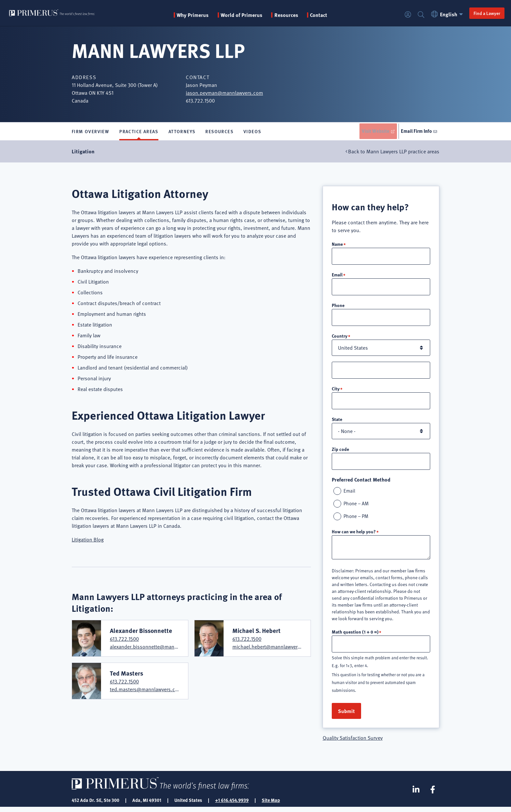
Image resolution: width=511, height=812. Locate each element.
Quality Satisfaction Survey (353, 743)
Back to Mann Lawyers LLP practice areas (394, 153)
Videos (252, 132)
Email (337, 276)
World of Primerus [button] (256, 15)
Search (416, 15)
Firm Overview (90, 132)
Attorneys (182, 132)
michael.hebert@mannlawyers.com (272, 649)
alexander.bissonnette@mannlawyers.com (158, 649)
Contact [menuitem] (333, 15)
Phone (338, 307)
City (336, 391)
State (337, 422)
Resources (219, 132)
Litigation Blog (88, 541)
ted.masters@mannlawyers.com (146, 691)
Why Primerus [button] (207, 15)
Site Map (271, 805)
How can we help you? (354, 536)
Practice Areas (139, 132)
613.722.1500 (124, 641)
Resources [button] (301, 15)
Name (337, 245)
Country (340, 338)
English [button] (443, 14)
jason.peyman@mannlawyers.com (224, 93)
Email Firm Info (415, 132)
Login (403, 15)
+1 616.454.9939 (232, 805)
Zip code (340, 452)
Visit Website (371, 132)
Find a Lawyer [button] (482, 13)
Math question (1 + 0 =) (355, 636)
